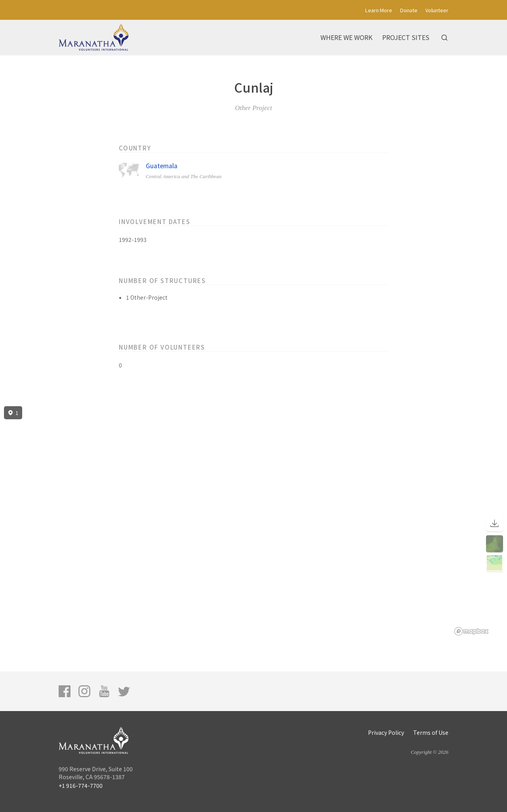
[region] (253, 521)
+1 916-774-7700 (81, 785)
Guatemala (162, 166)
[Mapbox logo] (471, 631)
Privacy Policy (386, 732)
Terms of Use (431, 732)
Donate (409, 10)
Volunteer (437, 10)
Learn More (379, 10)
